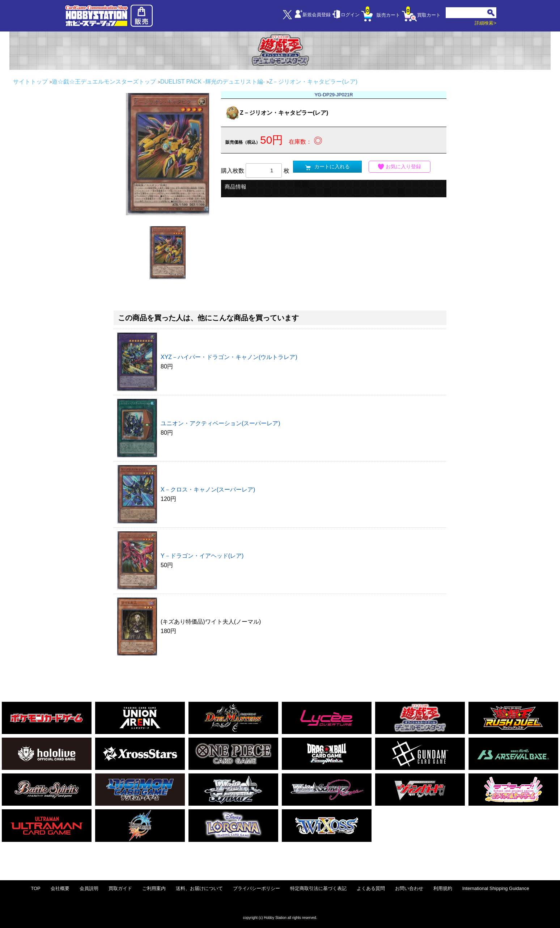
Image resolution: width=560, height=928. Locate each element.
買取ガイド (120, 888)
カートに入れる (327, 167)
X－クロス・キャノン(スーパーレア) (208, 490)
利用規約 (443, 888)
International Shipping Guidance (496, 888)
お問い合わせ (409, 888)
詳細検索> (485, 23)
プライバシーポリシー (256, 888)
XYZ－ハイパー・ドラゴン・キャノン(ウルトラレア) (229, 357)
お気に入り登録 (400, 167)
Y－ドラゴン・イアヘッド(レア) (202, 556)
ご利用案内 (154, 888)
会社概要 (60, 888)
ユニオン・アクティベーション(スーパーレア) (220, 423)
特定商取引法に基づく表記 (318, 888)
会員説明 (89, 888)
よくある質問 (371, 888)
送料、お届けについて (199, 888)
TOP (36, 888)
